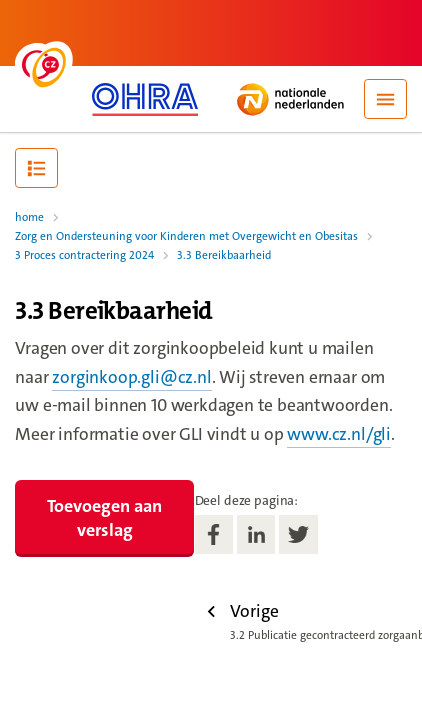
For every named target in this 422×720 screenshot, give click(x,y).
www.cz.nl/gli (339, 434)
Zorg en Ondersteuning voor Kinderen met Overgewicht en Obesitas (186, 236)
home (29, 217)
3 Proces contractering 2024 (84, 255)
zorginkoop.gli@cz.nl (131, 377)
